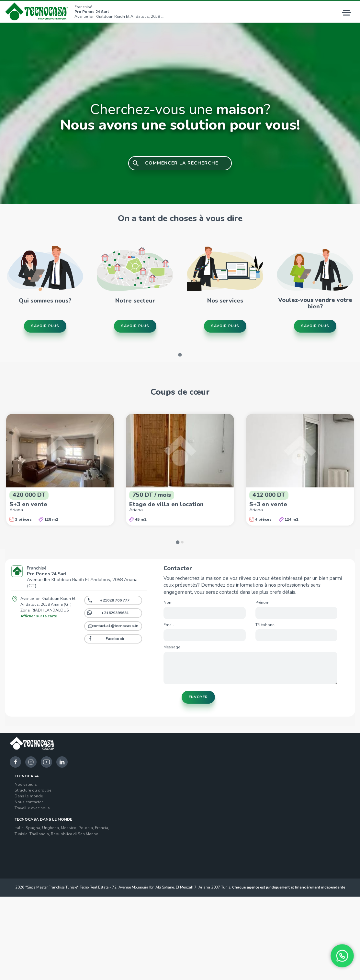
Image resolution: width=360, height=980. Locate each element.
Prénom (262, 602)
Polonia (86, 828)
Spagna (33, 828)
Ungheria (51, 828)
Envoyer (198, 697)
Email (169, 625)
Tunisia (21, 834)
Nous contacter (29, 802)
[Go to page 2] (182, 542)
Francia (101, 828)
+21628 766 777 (115, 600)
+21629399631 (115, 613)
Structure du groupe (33, 790)
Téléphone (265, 625)
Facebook (115, 639)
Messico (69, 828)
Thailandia (39, 834)
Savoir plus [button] (45, 326)
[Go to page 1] (180, 355)
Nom (168, 602)
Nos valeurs (26, 784)
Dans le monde (29, 796)
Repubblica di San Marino (75, 834)
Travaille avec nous (32, 808)
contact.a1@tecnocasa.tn (115, 626)
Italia (19, 828)
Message (172, 647)
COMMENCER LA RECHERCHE (182, 163)
